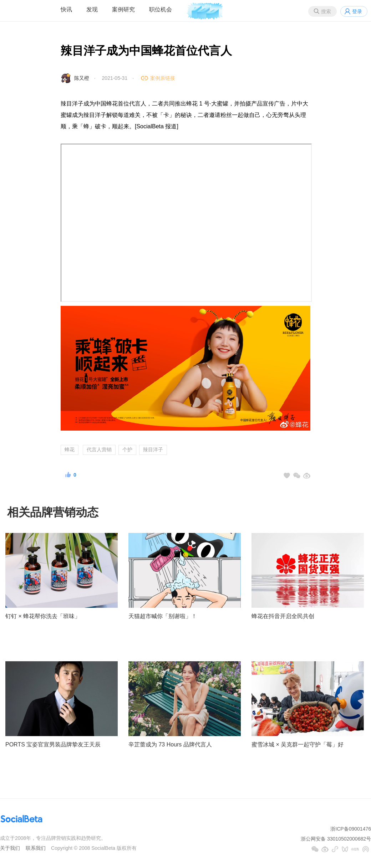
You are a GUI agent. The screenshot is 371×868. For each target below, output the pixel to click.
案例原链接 (163, 78)
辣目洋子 (153, 450)
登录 (357, 11)
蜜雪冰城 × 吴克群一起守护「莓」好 (298, 744)
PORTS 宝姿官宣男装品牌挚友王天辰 (53, 744)
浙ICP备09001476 (351, 829)
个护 (127, 450)
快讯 (66, 9)
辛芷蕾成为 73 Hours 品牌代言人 (170, 744)
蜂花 (70, 450)
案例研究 (123, 9)
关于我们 (10, 848)
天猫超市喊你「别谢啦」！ (163, 616)
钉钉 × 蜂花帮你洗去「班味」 (43, 616)
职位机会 (161, 9)
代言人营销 (99, 450)
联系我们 (36, 848)
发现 (92, 9)
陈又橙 (82, 78)
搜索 (326, 11)
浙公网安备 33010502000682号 (336, 839)
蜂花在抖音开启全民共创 (283, 616)
